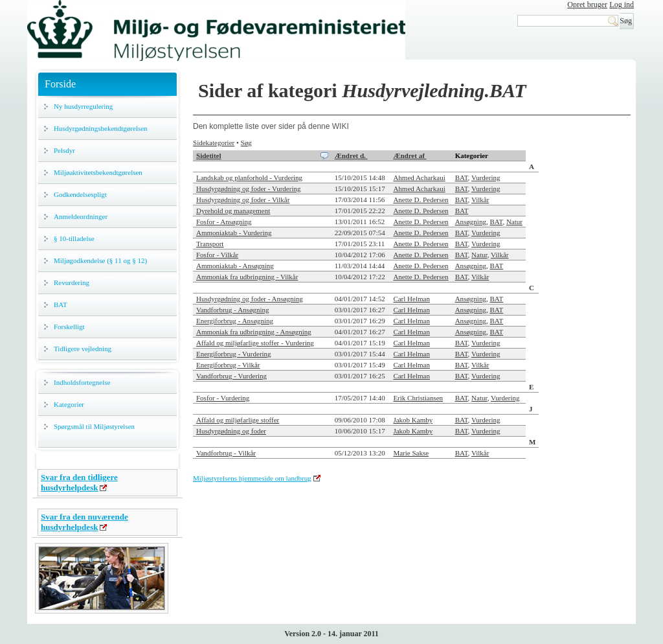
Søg (246, 143)
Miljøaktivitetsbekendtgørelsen (98, 172)
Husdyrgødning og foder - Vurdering (248, 189)
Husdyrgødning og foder (231, 431)
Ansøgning (471, 222)
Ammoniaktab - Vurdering (234, 233)
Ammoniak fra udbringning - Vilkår (247, 277)
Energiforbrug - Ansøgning (235, 321)
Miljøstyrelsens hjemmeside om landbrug (252, 478)
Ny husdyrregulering (83, 106)
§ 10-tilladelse (74, 238)
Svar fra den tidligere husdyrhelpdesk (79, 482)
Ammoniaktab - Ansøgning (235, 266)
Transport (210, 244)
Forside (60, 84)
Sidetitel (209, 155)
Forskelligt (69, 327)
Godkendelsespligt (80, 194)
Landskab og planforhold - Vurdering (249, 178)
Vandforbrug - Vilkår (226, 453)
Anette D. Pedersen (421, 200)
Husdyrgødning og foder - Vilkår (243, 200)
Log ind (622, 5)
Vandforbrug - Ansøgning (232, 310)
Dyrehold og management (233, 211)
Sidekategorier (214, 143)
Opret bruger (587, 5)
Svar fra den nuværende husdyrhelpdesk (84, 522)
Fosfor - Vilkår (217, 255)
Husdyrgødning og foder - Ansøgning (250, 299)
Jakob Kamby (413, 420)
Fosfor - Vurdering (223, 398)
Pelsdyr (64, 150)
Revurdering (72, 282)
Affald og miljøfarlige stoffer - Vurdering (255, 343)
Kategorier (69, 404)
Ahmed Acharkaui (419, 178)
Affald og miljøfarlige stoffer (238, 420)
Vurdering (486, 178)
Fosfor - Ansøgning (224, 222)
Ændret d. (351, 155)
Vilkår (480, 200)
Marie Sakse (411, 453)
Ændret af (410, 155)
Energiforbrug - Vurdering (234, 354)
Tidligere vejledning (83, 349)
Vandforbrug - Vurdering (231, 376)
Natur (514, 222)
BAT (61, 305)
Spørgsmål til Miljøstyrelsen (94, 426)
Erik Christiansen (418, 398)
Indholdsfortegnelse (82, 382)
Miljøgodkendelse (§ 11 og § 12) (100, 260)
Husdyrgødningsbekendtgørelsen (101, 128)
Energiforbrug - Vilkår (228, 365)
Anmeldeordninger (81, 216)
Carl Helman (411, 299)
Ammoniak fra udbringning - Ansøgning (254, 332)
